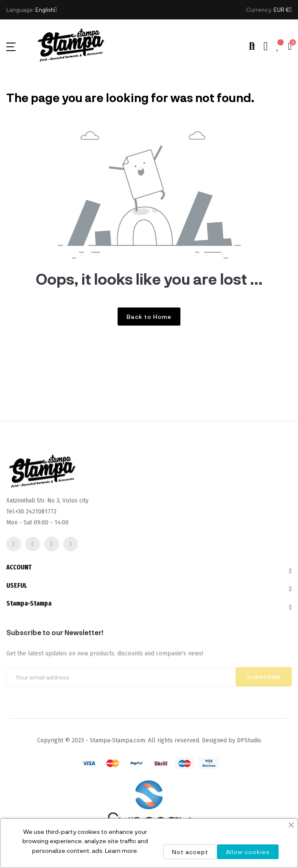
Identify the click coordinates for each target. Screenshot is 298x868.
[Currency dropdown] (283, 10)
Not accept (190, 852)
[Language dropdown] (46, 10)
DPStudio (249, 740)
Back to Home (149, 317)
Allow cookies (248, 852)
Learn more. (122, 850)
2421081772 (41, 544)
